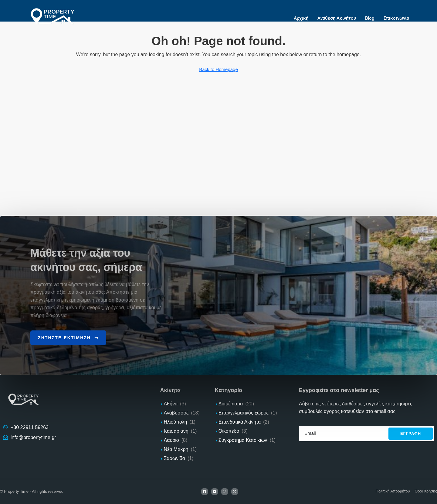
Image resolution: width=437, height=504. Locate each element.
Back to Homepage (218, 69)
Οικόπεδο (229, 431)
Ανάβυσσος (176, 413)
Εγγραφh (411, 433)
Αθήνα (171, 403)
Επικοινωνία (396, 18)
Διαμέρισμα (231, 403)
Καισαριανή (176, 431)
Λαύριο (171, 440)
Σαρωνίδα (174, 458)
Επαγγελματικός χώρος (244, 413)
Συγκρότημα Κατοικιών (243, 440)
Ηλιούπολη (175, 422)
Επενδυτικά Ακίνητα (240, 422)
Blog (370, 18)
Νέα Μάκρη (176, 449)
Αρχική (301, 18)
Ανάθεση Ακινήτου (337, 18)
